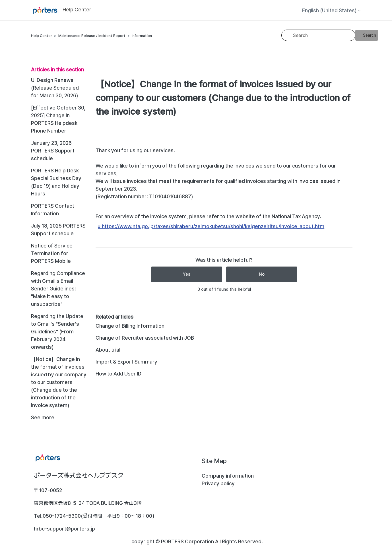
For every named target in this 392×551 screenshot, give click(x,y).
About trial (108, 350)
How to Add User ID (118, 374)
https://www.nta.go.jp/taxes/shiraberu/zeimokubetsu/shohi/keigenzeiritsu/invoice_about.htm (213, 226)
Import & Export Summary (126, 362)
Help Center (42, 36)
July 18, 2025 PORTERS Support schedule (58, 230)
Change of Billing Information (130, 326)
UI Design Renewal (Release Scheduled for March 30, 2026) (55, 88)
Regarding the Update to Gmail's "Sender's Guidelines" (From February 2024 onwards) (57, 332)
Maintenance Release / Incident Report (92, 36)
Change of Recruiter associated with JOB (145, 338)
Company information (228, 476)
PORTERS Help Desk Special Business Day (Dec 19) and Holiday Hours (56, 182)
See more (43, 417)
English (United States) (332, 11)
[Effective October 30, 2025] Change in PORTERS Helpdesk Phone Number (58, 119)
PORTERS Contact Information (53, 210)
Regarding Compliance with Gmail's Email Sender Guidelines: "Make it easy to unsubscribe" (58, 289)
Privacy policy (218, 483)
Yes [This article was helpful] (187, 274)
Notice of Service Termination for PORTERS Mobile (52, 253)
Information (142, 36)
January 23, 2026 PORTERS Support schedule (53, 151)
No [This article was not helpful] (262, 274)
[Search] (318, 35)
